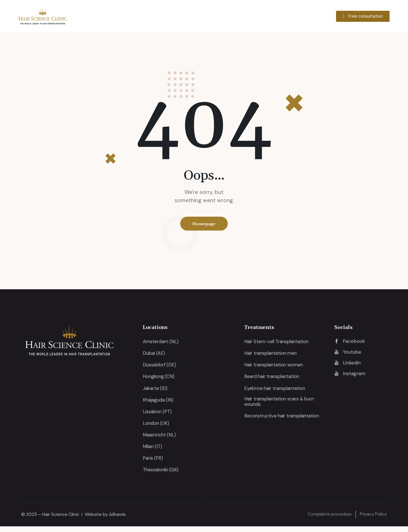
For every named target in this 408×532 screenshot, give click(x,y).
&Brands (118, 520)
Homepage (204, 224)
